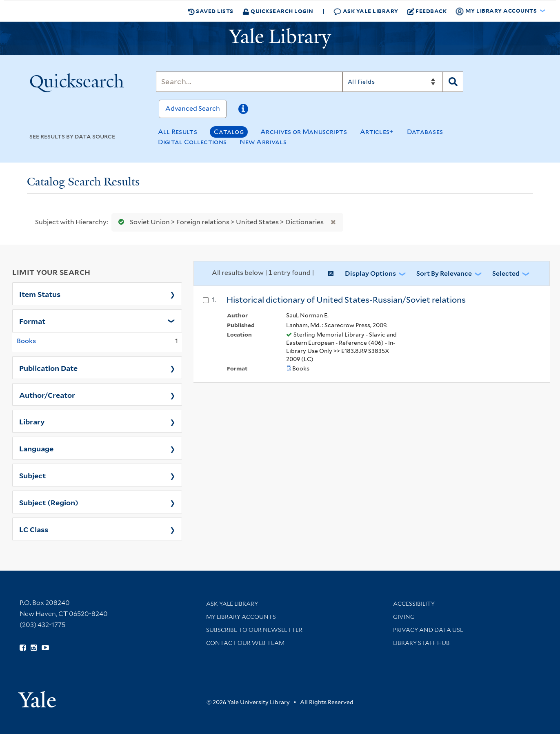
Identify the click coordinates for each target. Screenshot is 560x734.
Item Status (40, 294)
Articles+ (377, 132)
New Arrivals (263, 142)
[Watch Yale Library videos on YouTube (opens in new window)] (45, 648)
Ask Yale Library (366, 11)
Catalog (229, 132)
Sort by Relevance (444, 273)
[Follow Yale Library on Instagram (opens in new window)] (34, 648)
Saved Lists (211, 11)
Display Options (370, 273)
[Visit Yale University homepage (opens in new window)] (37, 697)
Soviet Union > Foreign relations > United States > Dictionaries (219, 222)
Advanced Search (193, 108)
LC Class (34, 529)
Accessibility (414, 604)
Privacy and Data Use (428, 630)
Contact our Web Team (245, 643)
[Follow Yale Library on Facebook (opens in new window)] (23, 648)
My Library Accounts (241, 617)
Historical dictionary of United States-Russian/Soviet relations (346, 300)
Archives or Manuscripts (304, 132)
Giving (404, 617)
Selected (506, 273)
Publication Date (48, 368)
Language (36, 448)
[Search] (249, 82)
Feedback (427, 11)
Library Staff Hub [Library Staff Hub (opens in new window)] (421, 643)
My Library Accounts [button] (497, 11)
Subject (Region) (49, 502)
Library (32, 421)
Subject (32, 475)
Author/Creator (47, 395)
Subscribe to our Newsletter (254, 630)
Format (32, 321)
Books (26, 341)
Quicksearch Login (278, 11)
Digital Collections (192, 142)
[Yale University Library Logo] (280, 38)
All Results (178, 132)
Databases (425, 132)
